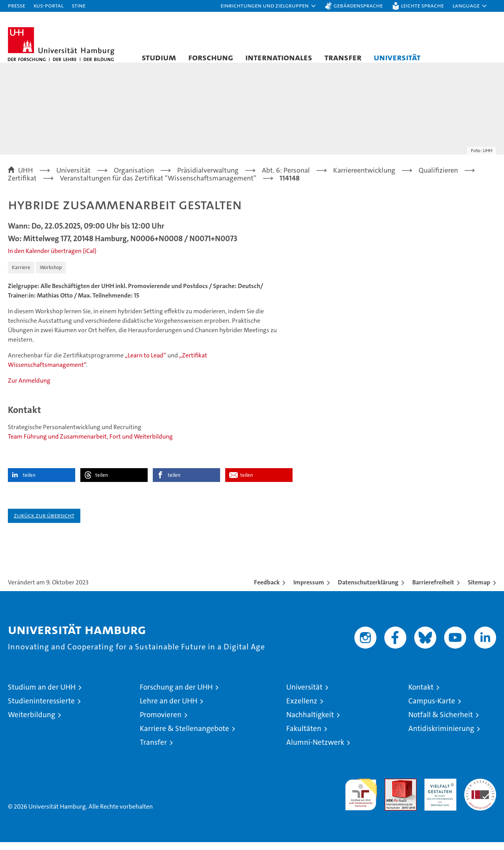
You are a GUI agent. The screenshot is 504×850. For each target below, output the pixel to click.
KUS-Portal (48, 5)
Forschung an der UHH (176, 695)
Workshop (51, 275)
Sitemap (479, 590)
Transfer (343, 57)
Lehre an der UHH (169, 709)
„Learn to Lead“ (145, 363)
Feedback (267, 590)
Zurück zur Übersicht (44, 523)
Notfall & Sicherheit (441, 723)
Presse (17, 5)
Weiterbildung (31, 723)
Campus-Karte (432, 709)
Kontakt (421, 695)
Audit (392, 791)
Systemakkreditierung (480, 791)
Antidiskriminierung (441, 736)
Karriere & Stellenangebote (184, 736)
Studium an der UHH (42, 695)
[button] (269, 6)
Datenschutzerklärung (368, 590)
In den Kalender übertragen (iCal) (52, 259)
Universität (397, 57)
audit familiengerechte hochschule (361, 799)
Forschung (211, 57)
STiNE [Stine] (79, 5)
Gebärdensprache (358, 5)
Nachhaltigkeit (310, 723)
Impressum (309, 590)
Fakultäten (304, 736)
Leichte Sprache (422, 5)
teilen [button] (29, 483)
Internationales (279, 57)
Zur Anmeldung (29, 388)
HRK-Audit (438, 791)
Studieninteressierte (41, 709)
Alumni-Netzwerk (315, 750)
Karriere (21, 275)
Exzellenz (302, 709)
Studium (159, 57)
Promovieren (161, 723)
